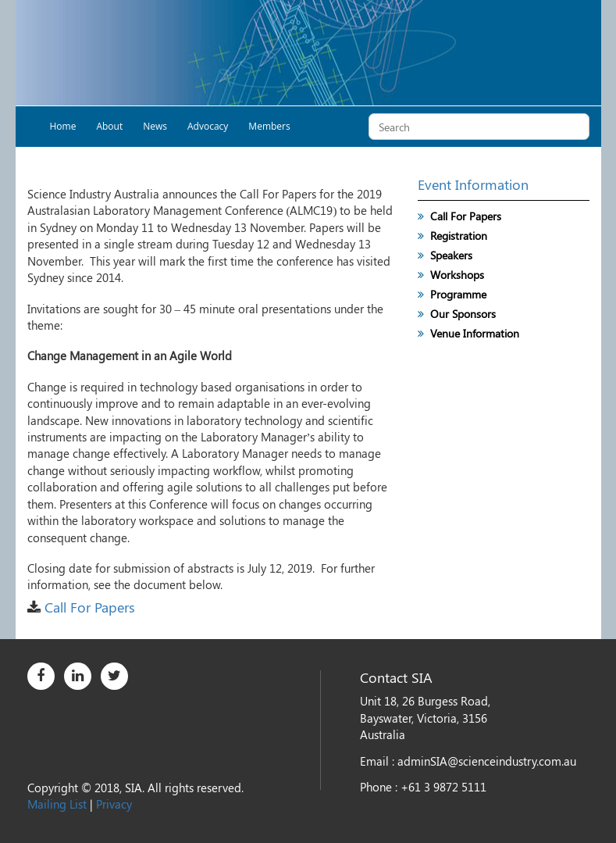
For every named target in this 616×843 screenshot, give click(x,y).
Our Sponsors (463, 314)
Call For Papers (90, 607)
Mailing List (57, 804)
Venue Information (475, 333)
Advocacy (208, 126)
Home (63, 126)
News (155, 126)
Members (269, 126)
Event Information (473, 184)
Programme (458, 294)
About (109, 126)
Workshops (457, 275)
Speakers (451, 255)
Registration (459, 236)
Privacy (114, 804)
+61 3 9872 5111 (443, 787)
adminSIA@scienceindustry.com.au (487, 761)
